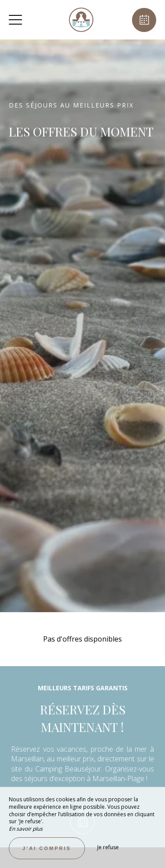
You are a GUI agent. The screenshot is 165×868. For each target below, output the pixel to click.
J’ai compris (47, 848)
